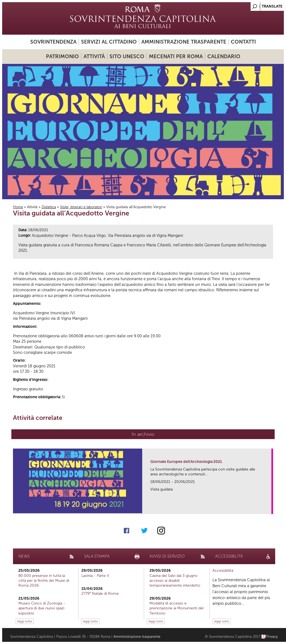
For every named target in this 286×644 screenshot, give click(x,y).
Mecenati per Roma (176, 56)
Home (18, 207)
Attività (94, 56)
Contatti (243, 42)
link (269, 508)
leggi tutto (25, 621)
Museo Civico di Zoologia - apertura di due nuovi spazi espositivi (42, 608)
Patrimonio (62, 56)
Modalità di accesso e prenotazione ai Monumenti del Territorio (177, 608)
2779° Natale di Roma (100, 594)
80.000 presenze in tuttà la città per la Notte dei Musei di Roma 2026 (44, 581)
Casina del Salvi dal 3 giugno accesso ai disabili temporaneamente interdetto (175, 581)
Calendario (224, 56)
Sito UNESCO (127, 56)
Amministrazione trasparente (184, 42)
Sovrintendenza (53, 42)
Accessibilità (223, 571)
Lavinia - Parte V (95, 576)
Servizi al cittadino (109, 42)
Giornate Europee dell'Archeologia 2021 (186, 462)
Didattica (49, 207)
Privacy (272, 637)
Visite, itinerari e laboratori (81, 207)
